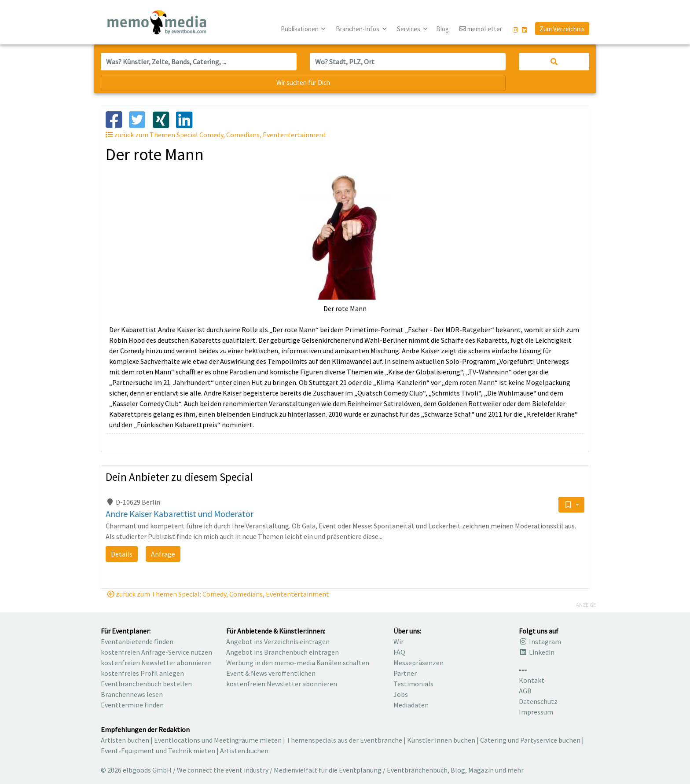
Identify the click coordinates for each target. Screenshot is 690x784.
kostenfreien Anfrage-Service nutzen (156, 652)
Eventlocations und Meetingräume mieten (218, 740)
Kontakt (532, 680)
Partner (405, 673)
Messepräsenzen (418, 663)
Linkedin (537, 652)
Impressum (536, 712)
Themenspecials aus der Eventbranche (344, 740)
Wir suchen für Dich (303, 82)
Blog (442, 29)
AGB (525, 691)
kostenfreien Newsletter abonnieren (156, 663)
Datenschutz (538, 701)
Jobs (401, 694)
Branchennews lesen (132, 694)
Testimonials (413, 684)
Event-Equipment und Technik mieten (158, 751)
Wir (398, 641)
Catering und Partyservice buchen (530, 740)
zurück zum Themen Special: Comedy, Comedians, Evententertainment (218, 594)
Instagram (540, 641)
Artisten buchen (125, 740)
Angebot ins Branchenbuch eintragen (283, 652)
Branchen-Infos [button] (358, 29)
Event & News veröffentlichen (271, 673)
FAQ (399, 652)
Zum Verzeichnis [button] (562, 29)
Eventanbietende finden (137, 641)
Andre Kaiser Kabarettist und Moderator (180, 514)
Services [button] (409, 29)
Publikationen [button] (300, 29)
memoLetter (481, 29)
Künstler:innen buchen (441, 740)
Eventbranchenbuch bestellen (146, 684)
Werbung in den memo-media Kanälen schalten (298, 663)
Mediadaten (411, 705)
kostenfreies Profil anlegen (142, 673)
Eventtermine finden (132, 705)
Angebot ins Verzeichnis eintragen (278, 641)
